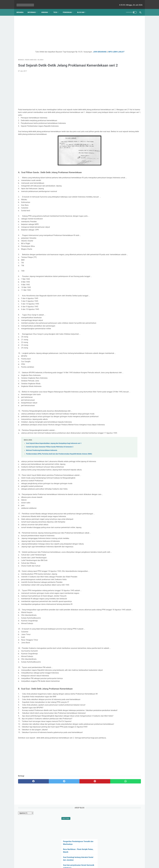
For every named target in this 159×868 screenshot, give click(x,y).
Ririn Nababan (116, 182)
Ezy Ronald (131, 174)
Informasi (33, 9)
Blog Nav (82, 9)
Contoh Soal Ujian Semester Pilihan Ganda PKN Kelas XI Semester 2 (50, 478)
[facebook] (28, 837)
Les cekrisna (65, 865)
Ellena (130, 170)
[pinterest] (70, 837)
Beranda (22, 9)
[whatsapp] (90, 837)
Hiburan (46, 9)
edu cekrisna (84, 865)
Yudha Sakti (130, 166)
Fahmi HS (127, 178)
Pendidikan (69, 9)
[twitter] (49, 837)
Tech (57, 9)
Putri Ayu (131, 195)
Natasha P (115, 166)
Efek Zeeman (115, 96)
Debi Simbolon (116, 170)
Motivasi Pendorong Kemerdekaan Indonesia (42, 481)
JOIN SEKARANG (83, 50)
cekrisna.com (93, 865)
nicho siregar (116, 174)
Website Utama (79, 860)
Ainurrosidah (115, 191)
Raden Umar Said (117, 187)
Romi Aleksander (132, 191)
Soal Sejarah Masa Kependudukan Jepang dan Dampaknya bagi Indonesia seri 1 (54, 474)
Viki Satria (132, 187)
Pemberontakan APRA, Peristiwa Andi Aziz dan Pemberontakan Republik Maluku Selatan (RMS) (59, 485)
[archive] (116, 22)
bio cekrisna (75, 865)
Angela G (115, 178)
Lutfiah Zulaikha (117, 195)
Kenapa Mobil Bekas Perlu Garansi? (124, 109)
